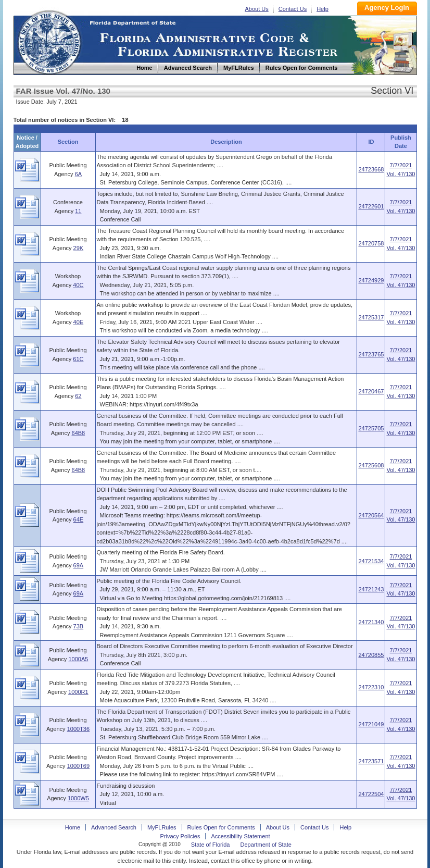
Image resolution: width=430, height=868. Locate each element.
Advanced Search (114, 827)
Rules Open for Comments (221, 827)
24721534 (371, 561)
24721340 (371, 622)
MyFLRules (162, 827)
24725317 (371, 317)
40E (79, 322)
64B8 (79, 433)
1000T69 (78, 766)
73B (79, 626)
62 (78, 396)
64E (79, 519)
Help (322, 9)
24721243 (371, 589)
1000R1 (78, 692)
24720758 (371, 243)
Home (49, 41)
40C (78, 285)
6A (78, 174)
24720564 (371, 515)
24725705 (371, 428)
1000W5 (78, 798)
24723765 (371, 354)
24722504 (371, 794)
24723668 (371, 169)
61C (78, 359)
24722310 (371, 687)
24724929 (371, 280)
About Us (257, 9)
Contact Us (293, 9)
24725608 (371, 465)
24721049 (371, 724)
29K (79, 248)
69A (79, 565)
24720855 (371, 655)
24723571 (371, 761)
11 (78, 211)
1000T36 (78, 729)
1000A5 (78, 659)
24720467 (371, 391)
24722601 (371, 206)
